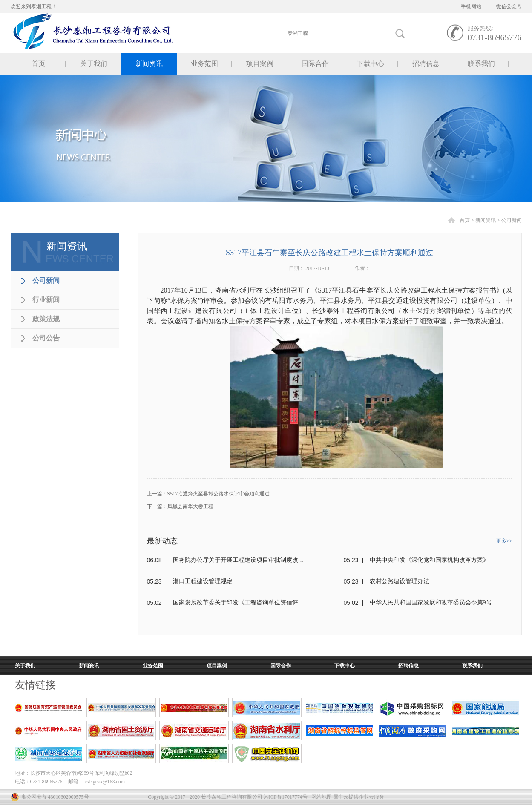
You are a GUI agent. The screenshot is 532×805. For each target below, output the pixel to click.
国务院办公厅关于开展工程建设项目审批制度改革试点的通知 (239, 560)
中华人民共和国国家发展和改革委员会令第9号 (431, 602)
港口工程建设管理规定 (203, 581)
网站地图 (320, 797)
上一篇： (208, 494)
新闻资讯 (486, 220)
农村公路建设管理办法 (400, 581)
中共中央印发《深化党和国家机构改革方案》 (429, 560)
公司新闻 (512, 220)
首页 (38, 64)
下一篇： (180, 506)
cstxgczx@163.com (105, 782)
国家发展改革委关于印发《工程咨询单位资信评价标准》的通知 (239, 602)
